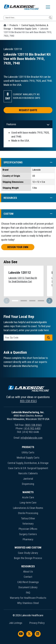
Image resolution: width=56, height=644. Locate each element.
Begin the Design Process (28, 558)
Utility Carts (28, 452)
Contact (28, 577)
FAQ (28, 593)
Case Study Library (28, 553)
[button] (50, 162)
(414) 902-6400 (32, 428)
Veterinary (28, 524)
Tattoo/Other (28, 518)
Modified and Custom (28, 547)
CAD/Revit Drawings (28, 582)
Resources (28, 566)
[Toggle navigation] (48, 7)
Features (11, 124)
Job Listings (16, 623)
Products (14, 25)
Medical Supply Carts (28, 458)
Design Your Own (18, 247)
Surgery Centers (28, 534)
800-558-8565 (28, 401)
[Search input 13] (26, 18)
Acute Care (28, 497)
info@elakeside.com (32, 438)
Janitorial (28, 479)
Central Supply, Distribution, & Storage (28, 463)
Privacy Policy (37, 623)
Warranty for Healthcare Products (28, 598)
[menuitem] (28, 466)
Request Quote (28, 110)
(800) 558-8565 (33, 425)
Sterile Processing (28, 513)
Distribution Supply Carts (25, 29)
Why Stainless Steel (28, 603)
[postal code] (24, 338)
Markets (28, 492)
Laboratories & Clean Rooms (28, 508)
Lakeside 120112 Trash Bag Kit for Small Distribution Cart (23, 280)
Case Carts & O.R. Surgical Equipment (28, 468)
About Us (28, 572)
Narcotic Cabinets (28, 473)
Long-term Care (28, 503)
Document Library (28, 587)
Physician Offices (28, 529)
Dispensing (28, 484)
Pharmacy (28, 539)
